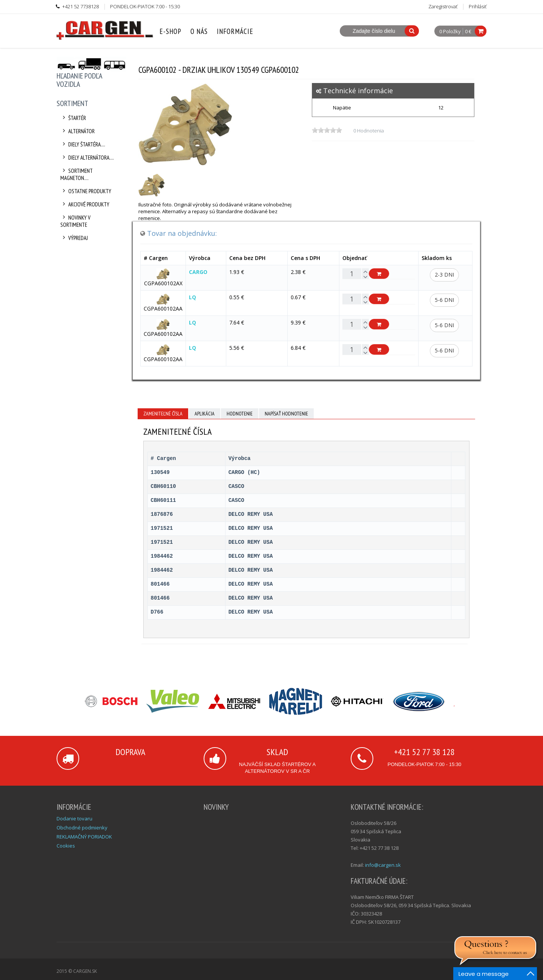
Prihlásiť (478, 6)
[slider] (327, 130)
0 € (468, 31)
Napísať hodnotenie (286, 414)
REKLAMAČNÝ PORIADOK (84, 837)
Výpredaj (74, 238)
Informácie (235, 31)
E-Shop (170, 31)
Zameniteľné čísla (163, 414)
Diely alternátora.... (87, 158)
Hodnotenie (240, 414)
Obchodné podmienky (82, 828)
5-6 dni (444, 300)
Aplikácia (205, 414)
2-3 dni (444, 275)
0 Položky (450, 32)
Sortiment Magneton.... (77, 174)
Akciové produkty (85, 204)
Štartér (73, 118)
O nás (199, 31)
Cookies (66, 846)
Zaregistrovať (443, 6)
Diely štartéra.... (83, 144)
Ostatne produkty (86, 191)
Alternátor (77, 131)
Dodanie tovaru (74, 818)
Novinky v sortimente (75, 221)
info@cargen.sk (383, 865)
